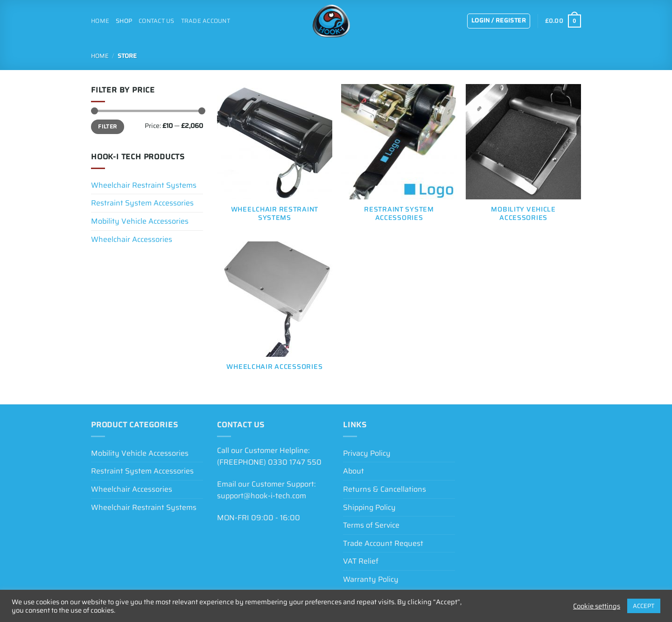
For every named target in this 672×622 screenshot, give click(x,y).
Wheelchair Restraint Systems (144, 185)
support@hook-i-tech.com (262, 496)
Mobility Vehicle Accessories (140, 221)
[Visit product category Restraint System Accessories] (399, 158)
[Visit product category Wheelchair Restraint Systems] (275, 158)
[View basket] (563, 21)
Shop (124, 21)
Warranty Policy (371, 579)
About (353, 471)
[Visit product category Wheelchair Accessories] (275, 311)
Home (100, 21)
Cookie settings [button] (597, 606)
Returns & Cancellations (385, 489)
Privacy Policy (367, 453)
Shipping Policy (369, 507)
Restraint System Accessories (142, 203)
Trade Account (206, 21)
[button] (499, 21)
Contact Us (157, 21)
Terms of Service (371, 525)
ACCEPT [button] (644, 606)
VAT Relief (361, 561)
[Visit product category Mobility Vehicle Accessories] (523, 158)
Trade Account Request (383, 543)
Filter (107, 126)
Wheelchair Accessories (132, 239)
